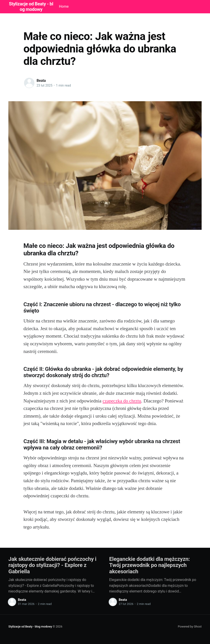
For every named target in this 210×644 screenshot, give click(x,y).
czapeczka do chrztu (122, 401)
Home (64, 6)
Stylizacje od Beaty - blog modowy (30, 626)
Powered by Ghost (190, 626)
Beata (41, 81)
